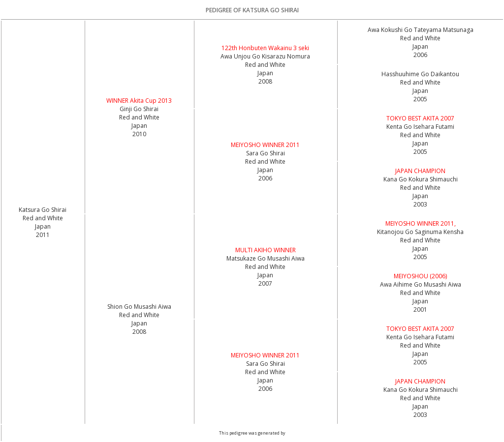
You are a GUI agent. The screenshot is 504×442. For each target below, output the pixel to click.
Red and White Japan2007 (265, 275)
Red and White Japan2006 (420, 46)
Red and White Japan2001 (420, 301)
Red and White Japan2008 (265, 73)
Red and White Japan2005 (420, 91)
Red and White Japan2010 (139, 126)
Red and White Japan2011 (43, 226)
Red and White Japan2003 (420, 196)
